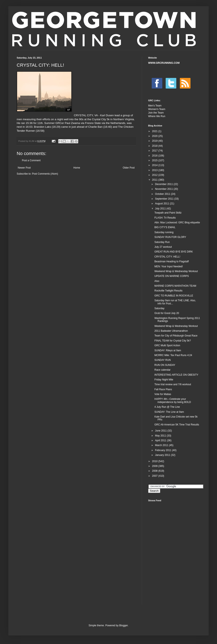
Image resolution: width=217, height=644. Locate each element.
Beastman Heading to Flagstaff (172, 261)
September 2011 (165, 199)
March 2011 (162, 445)
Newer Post (24, 168)
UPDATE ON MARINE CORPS (172, 276)
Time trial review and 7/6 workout (173, 384)
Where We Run (157, 116)
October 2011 (163, 194)
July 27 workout (163, 247)
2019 (155, 141)
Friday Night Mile (164, 380)
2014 (155, 165)
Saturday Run (162, 242)
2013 (155, 170)
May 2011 (161, 436)
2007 (155, 476)
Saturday (159, 308)
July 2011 (161, 209)
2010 (155, 461)
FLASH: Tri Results (165, 218)
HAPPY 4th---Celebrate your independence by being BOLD (173, 400)
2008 (155, 471)
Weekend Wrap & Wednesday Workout (176, 271)
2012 (155, 175)
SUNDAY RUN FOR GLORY (170, 237)
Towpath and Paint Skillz (168, 213)
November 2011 (164, 189)
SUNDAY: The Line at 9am (169, 412)
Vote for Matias (163, 394)
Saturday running (164, 232)
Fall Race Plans (163, 389)
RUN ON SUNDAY (165, 365)
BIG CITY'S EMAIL (165, 227)
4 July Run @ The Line (167, 407)
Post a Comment (31, 160)
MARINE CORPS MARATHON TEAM (175, 286)
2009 (155, 466)
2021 (155, 131)
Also (157, 281)
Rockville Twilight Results (168, 291)
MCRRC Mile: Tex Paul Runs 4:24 (173, 355)
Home (77, 168)
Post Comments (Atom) (45, 174)
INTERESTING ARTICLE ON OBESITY (176, 375)
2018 (155, 146)
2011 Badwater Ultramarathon (171, 331)
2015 (155, 160)
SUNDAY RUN (163, 360)
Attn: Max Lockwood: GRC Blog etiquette (177, 223)
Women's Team (157, 109)
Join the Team (156, 113)
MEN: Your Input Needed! (169, 266)
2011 (155, 180)
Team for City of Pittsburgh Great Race (176, 336)
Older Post (129, 168)
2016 (155, 156)
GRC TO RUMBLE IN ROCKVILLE (174, 296)
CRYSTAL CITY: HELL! (167, 257)
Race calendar (162, 370)
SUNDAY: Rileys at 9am (168, 350)
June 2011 (161, 431)
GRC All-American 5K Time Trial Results (177, 425)
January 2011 (163, 455)
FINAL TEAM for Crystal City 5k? (173, 341)
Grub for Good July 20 (167, 313)
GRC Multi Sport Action (167, 345)
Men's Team (155, 106)
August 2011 (162, 204)
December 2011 (164, 184)
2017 (155, 151)
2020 (155, 136)
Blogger (123, 625)
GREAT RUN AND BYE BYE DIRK (174, 252)
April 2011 (161, 440)
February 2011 (163, 450)
